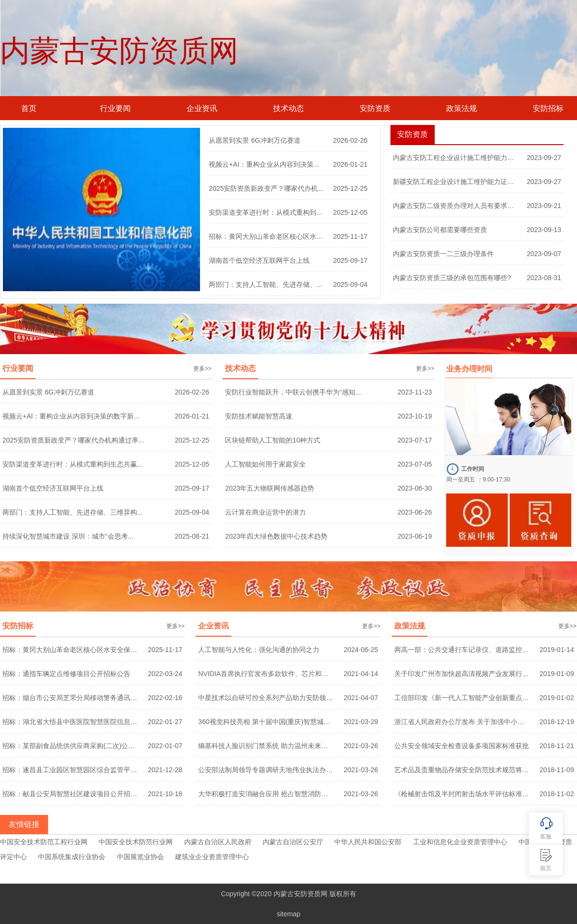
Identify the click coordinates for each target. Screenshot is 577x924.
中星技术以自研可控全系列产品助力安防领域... (266, 698)
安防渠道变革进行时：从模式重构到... (265, 212)
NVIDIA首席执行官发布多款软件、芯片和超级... (266, 674)
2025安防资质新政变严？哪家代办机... (266, 188)
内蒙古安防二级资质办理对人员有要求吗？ (456, 206)
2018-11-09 (557, 770)
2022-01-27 (165, 722)
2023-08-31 (544, 278)
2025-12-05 (351, 212)
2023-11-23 (415, 392)
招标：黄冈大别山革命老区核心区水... (265, 236)
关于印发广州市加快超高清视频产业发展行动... (462, 674)
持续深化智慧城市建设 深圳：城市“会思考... (68, 536)
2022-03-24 (165, 674)
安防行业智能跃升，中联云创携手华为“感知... (293, 392)
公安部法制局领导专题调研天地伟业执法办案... (266, 770)
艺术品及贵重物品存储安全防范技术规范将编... (462, 770)
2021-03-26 (361, 746)
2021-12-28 (165, 770)
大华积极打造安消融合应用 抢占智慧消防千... (266, 794)
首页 (29, 108)
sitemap (288, 914)
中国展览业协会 (140, 857)
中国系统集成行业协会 (72, 857)
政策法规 (462, 108)
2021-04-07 (361, 698)
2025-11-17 (351, 236)
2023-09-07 (544, 254)
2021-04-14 (361, 674)
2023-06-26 (415, 512)
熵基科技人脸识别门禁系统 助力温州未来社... (266, 746)
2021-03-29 (361, 722)
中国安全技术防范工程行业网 (44, 842)
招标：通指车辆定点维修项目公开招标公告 (66, 674)
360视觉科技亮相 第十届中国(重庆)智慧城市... (266, 722)
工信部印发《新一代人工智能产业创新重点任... (462, 698)
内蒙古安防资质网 (119, 51)
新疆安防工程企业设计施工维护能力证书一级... (456, 182)
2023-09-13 (544, 230)
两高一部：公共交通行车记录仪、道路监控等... (462, 650)
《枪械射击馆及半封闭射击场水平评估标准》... (462, 794)
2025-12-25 (351, 188)
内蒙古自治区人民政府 (218, 842)
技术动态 (288, 108)
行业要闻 (115, 108)
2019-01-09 (557, 674)
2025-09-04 (351, 284)
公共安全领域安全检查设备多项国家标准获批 (462, 746)
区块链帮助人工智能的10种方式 (273, 440)
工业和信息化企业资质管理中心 (460, 842)
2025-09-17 (351, 260)
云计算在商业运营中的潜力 (265, 512)
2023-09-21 (544, 206)
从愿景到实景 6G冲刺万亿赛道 (255, 140)
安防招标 (548, 108)
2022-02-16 (165, 698)
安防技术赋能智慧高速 (259, 416)
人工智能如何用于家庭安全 (265, 464)
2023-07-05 (415, 464)
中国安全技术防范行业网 (136, 842)
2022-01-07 (165, 746)
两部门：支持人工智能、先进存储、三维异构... (73, 512)
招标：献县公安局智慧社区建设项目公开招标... (70, 794)
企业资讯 (202, 108)
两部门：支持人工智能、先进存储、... (265, 284)
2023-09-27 (544, 158)
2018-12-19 (557, 722)
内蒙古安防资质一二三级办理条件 (443, 254)
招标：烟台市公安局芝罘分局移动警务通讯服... (70, 698)
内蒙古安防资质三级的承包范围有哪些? (452, 278)
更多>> (202, 369)
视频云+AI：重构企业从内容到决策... (264, 164)
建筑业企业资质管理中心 (212, 857)
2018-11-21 (557, 746)
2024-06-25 (361, 650)
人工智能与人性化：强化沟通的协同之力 (259, 650)
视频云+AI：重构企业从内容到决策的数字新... (71, 416)
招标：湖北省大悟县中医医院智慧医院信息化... (70, 722)
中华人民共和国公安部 (368, 842)
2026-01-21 (351, 164)
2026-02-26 (351, 140)
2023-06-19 (415, 536)
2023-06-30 (415, 488)
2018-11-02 (557, 794)
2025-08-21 (192, 536)
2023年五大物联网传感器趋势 (270, 488)
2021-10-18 (165, 794)
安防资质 (375, 108)
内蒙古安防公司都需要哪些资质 (440, 230)
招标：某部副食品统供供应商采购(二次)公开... (70, 746)
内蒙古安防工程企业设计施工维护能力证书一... (456, 158)
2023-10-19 (415, 416)
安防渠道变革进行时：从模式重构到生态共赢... (73, 464)
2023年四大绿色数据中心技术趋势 (276, 536)
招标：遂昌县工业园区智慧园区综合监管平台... (70, 770)
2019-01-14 (557, 650)
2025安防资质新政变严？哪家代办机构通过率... (73, 440)
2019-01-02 (557, 698)
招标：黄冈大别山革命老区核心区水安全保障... (70, 650)
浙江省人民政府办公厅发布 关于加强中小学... (462, 722)
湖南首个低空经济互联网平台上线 (259, 260)
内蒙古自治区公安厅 (293, 842)
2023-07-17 (415, 440)
